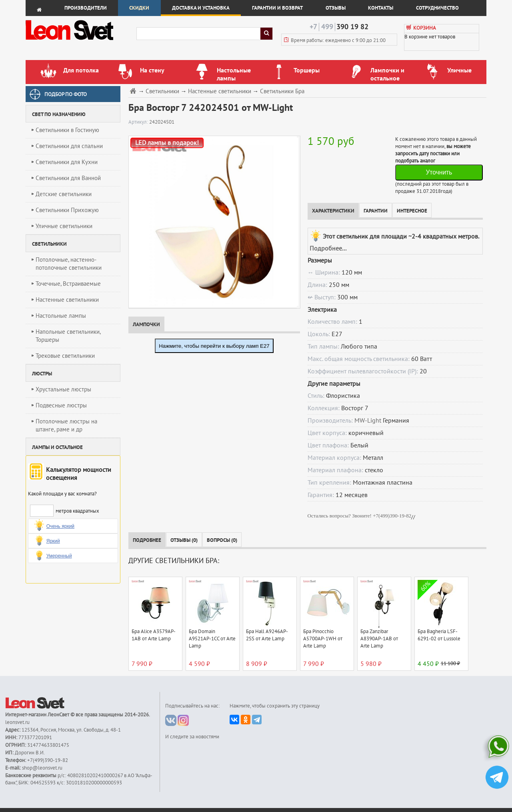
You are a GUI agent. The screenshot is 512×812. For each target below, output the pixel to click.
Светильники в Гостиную (67, 130)
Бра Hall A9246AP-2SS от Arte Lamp (267, 635)
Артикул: (139, 122)
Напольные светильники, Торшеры (68, 336)
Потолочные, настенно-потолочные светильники (69, 264)
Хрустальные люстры (63, 389)
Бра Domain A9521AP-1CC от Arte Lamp (212, 639)
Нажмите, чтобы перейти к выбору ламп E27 (214, 346)
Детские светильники (64, 194)
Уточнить (439, 172)
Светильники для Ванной (68, 178)
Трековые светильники (65, 356)
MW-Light (368, 421)
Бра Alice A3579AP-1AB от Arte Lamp (154, 635)
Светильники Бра (282, 91)
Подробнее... (328, 249)
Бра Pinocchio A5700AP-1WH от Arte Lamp (323, 639)
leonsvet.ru (17, 722)
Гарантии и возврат (277, 8)
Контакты (381, 8)
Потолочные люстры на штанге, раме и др (66, 425)
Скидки (139, 8)
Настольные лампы (61, 316)
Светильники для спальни (69, 146)
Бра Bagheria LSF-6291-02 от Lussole (439, 635)
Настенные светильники (67, 300)
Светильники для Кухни (67, 162)
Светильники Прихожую (67, 210)
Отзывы (336, 8)
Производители (86, 8)
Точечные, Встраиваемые (68, 284)
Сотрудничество (437, 8)
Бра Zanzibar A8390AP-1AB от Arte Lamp (379, 639)
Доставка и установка (201, 8)
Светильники (162, 91)
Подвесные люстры (61, 405)
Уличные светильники (64, 226)
